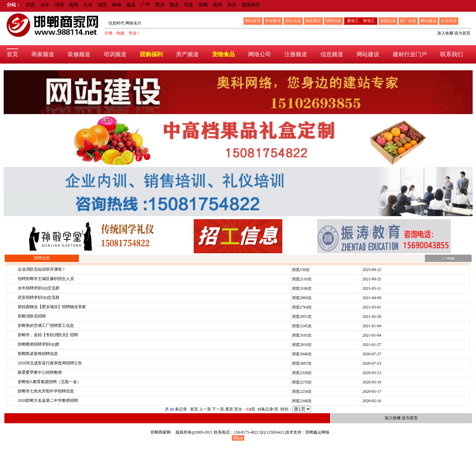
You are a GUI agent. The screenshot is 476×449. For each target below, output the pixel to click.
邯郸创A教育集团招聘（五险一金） (49, 382)
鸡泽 (59, 5)
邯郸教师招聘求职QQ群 (39, 344)
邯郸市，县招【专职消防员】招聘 (48, 335)
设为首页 (462, 33)
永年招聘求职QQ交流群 (39, 288)
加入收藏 (445, 33)
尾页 (229, 409)
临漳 (217, 5)
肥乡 (160, 5)
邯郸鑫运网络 (317, 432)
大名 (88, 5)
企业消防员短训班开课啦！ (42, 269)
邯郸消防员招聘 (32, 316)
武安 (30, 5)
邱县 (189, 5)
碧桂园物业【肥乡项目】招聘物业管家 (52, 307)
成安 (102, 5)
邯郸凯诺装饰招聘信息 (38, 354)
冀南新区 (251, 5)
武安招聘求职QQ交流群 (39, 297)
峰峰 (117, 5)
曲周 (74, 5)
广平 (146, 5)
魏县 (174, 5)
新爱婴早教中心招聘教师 (40, 372)
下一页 (218, 409)
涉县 (232, 5)
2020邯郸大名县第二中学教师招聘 (48, 400)
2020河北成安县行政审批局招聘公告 (50, 363)
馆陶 (203, 5)
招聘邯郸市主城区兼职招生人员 (46, 279)
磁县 (131, 5)
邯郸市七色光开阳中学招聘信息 (46, 391)
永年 (45, 5)
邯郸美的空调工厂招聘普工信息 (46, 326)
